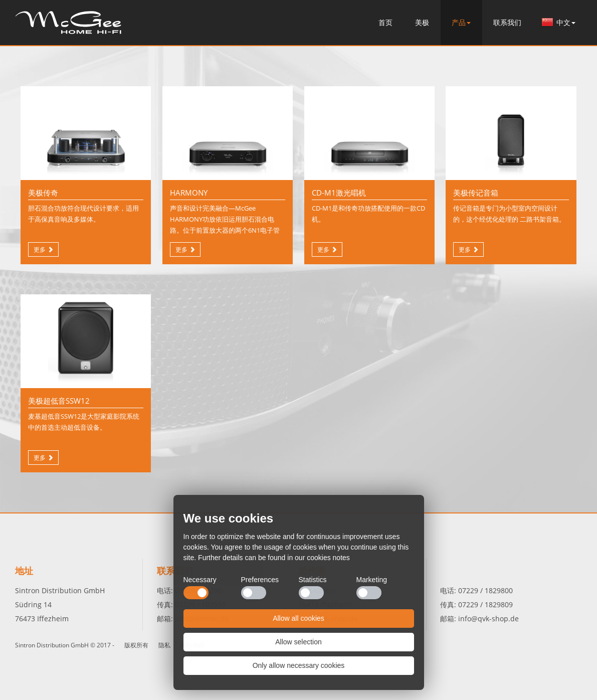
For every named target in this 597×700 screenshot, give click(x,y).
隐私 (164, 645)
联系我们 (507, 22)
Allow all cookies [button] (298, 618)
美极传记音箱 (476, 193)
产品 (461, 22)
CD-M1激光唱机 (339, 193)
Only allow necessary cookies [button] (299, 665)
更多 (40, 249)
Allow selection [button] (298, 642)
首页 (68, 22)
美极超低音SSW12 (59, 401)
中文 (566, 22)
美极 (422, 22)
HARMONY (189, 193)
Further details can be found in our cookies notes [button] (274, 558)
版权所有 (136, 645)
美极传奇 (43, 193)
